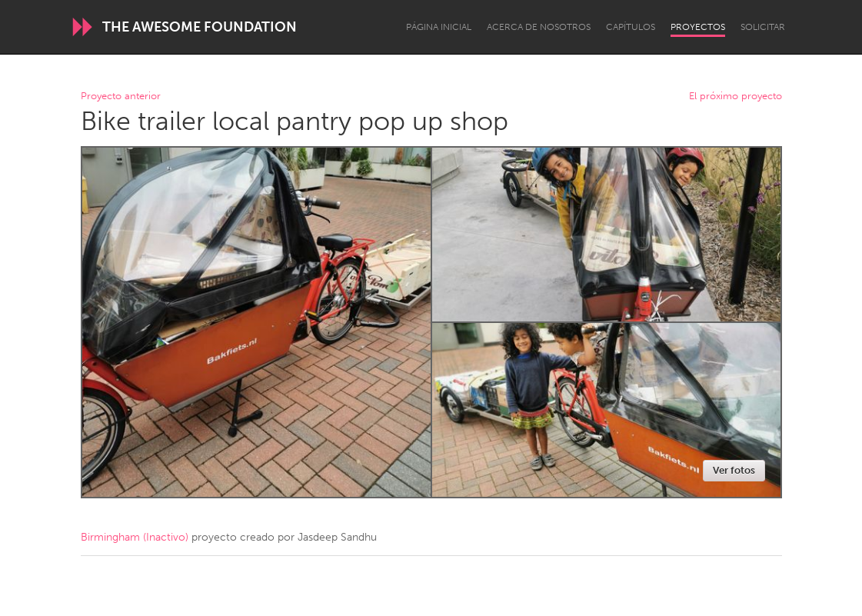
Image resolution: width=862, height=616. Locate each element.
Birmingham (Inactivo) (135, 537)
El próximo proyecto (736, 97)
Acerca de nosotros (539, 27)
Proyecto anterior (121, 97)
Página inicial (439, 27)
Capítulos (631, 27)
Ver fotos (734, 470)
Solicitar (763, 27)
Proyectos (698, 27)
